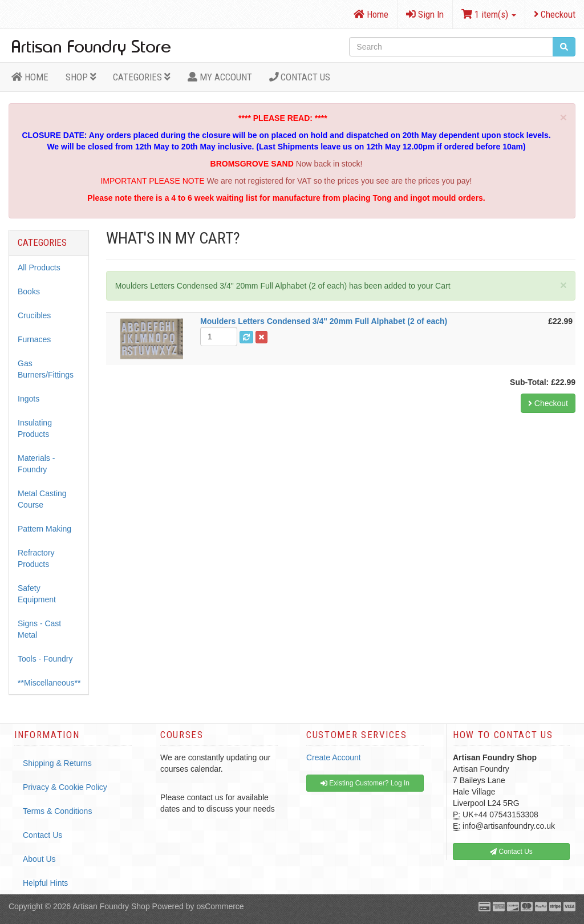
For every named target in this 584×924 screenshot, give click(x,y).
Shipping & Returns (57, 763)
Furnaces (34, 339)
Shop (81, 77)
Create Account (334, 757)
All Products (39, 268)
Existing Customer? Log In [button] (365, 783)
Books (29, 291)
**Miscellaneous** (49, 683)
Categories (142, 77)
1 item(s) (489, 14)
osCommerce (220, 906)
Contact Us (300, 77)
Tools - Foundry (45, 659)
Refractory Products (36, 558)
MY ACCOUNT (220, 77)
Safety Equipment (37, 594)
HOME (30, 77)
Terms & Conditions (57, 811)
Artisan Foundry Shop (111, 906)
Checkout (555, 14)
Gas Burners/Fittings (46, 369)
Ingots (29, 399)
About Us (39, 859)
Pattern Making (44, 529)
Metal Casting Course (42, 499)
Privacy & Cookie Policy (65, 787)
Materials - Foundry (36, 464)
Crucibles (34, 315)
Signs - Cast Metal (39, 629)
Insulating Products (35, 428)
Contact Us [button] (511, 852)
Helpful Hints (45, 883)
